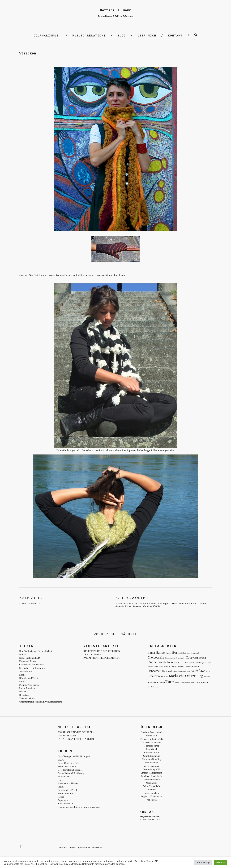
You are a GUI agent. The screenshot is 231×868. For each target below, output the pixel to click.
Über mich (147, 35)
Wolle (157, 606)
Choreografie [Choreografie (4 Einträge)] (156, 657)
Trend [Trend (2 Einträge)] (177, 683)
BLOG (122, 35)
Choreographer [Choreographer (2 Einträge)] (170, 658)
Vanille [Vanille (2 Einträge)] (188, 683)
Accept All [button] (220, 862)
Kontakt (175, 35)
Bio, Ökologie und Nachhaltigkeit (36, 651)
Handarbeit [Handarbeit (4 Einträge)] (154, 671)
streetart (138, 606)
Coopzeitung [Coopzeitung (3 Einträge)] (199, 658)
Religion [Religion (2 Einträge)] (207, 676)
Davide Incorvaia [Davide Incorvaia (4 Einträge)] (168, 662)
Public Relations (89, 35)
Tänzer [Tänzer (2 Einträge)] (182, 683)
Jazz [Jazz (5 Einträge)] (202, 671)
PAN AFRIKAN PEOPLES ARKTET (102, 658)
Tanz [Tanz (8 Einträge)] (170, 682)
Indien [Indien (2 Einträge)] (175, 671)
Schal (129, 606)
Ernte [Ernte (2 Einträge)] (197, 663)
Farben (154, 604)
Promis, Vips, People (29, 685)
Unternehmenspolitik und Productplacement (41, 702)
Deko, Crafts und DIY (31, 604)
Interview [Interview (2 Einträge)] (187, 671)
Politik (22, 681)
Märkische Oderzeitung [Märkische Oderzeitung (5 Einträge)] (186, 676)
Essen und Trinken (28, 661)
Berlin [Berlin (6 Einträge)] (177, 652)
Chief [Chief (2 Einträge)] (188, 653)
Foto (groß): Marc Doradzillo (174, 604)
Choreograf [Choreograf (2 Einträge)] (195, 653)
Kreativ (120, 606)
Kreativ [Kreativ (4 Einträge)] (152, 676)
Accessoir (122, 604)
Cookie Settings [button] (203, 862)
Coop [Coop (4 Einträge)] (189, 657)
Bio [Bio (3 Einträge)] (184, 653)
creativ (138, 604)
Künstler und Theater (29, 678)
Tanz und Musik (27, 698)
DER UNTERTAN (92, 654)
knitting (203, 604)
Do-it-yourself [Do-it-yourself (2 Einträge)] (189, 663)
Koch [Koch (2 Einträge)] (208, 671)
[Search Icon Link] (196, 35)
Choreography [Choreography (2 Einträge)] (180, 658)
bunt (131, 604)
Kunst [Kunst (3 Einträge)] (160, 676)
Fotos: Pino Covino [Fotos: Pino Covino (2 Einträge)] (183, 667)
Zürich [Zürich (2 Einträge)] (150, 687)
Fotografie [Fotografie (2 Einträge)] (203, 663)
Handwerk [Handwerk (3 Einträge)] (167, 671)
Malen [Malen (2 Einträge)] (166, 676)
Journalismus (46, 35)
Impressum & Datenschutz (90, 848)
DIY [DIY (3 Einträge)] (182, 662)
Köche (22, 675)
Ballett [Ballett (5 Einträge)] (160, 652)
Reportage (24, 695)
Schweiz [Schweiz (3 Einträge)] (152, 682)
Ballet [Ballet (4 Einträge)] (151, 653)
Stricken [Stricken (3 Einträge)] (161, 682)
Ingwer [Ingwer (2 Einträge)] (180, 671)
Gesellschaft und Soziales (32, 665)
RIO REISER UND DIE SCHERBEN (102, 651)
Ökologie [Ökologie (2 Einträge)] (156, 687)
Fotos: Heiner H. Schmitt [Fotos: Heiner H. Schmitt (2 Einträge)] (167, 667)
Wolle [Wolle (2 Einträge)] (192, 683)
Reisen (23, 692)
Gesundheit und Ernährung (32, 668)
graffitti (194, 604)
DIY (146, 604)
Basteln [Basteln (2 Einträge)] (168, 653)
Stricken (148, 606)
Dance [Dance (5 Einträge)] (152, 662)
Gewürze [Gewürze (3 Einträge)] (195, 666)
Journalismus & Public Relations (116, 16)
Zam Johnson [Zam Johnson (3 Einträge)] (202, 682)
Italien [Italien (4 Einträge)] (194, 671)
